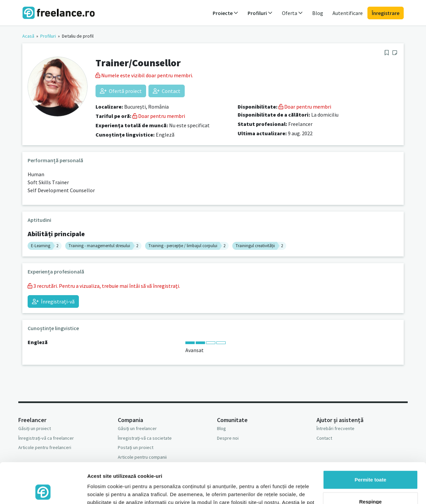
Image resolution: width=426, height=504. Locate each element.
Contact (167, 91)
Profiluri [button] (260, 13)
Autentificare (348, 13)
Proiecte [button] (225, 13)
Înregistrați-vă (53, 301)
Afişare (96, 491)
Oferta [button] (292, 13)
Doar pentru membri (159, 116)
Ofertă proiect (121, 91)
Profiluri (48, 36)
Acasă (28, 36)
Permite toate (370, 442)
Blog (318, 13)
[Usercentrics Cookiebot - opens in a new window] (43, 491)
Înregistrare (386, 13)
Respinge (370, 464)
